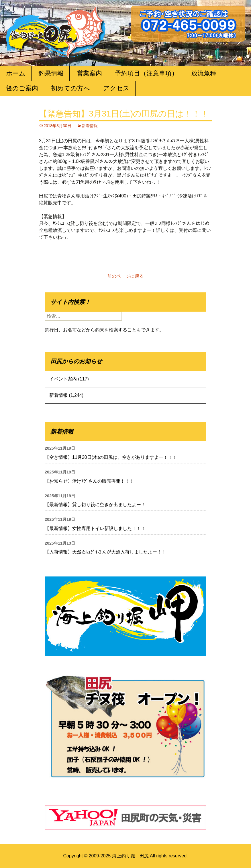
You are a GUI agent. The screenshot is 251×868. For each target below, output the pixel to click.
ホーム (16, 73)
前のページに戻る (125, 276)
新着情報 (90, 126)
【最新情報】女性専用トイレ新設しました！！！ (95, 528)
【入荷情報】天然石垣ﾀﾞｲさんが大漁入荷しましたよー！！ (105, 552)
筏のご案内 (22, 88)
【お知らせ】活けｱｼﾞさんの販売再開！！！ (89, 481)
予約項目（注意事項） (146, 73)
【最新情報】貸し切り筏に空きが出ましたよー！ (95, 505)
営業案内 (89, 73)
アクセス (116, 88)
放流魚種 (204, 73)
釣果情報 (51, 73)
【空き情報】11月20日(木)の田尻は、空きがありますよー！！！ (111, 457)
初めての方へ (70, 88)
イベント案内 (63, 379)
